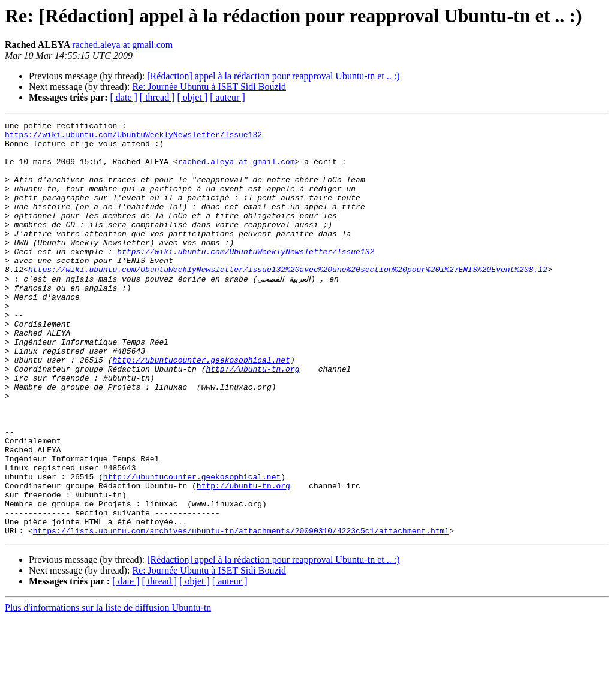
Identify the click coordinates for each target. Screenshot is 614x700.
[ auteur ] (228, 97)
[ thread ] (157, 97)
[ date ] (124, 97)
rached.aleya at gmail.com (122, 45)
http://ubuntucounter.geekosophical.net (201, 408)
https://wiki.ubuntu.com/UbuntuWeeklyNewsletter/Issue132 (133, 138)
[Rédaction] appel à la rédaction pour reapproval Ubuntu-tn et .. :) (273, 76)
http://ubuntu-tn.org (252, 418)
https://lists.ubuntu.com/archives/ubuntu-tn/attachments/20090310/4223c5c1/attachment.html (241, 612)
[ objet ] (192, 97)
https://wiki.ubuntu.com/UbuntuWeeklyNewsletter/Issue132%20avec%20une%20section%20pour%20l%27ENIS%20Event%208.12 (288, 300)
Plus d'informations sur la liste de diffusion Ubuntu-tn (108, 690)
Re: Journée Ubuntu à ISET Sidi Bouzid (209, 87)
